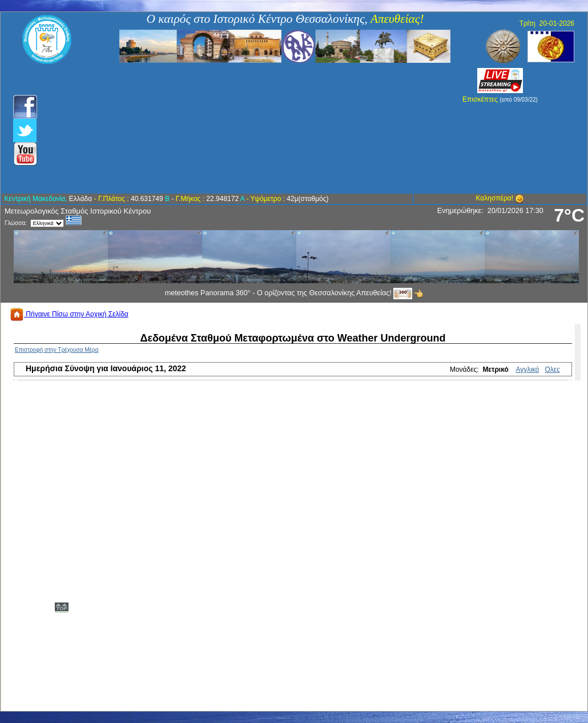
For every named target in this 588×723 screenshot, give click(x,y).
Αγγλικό (528, 369)
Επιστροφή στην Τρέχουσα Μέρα (57, 350)
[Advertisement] (233, 128)
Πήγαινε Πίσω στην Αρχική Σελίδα (69, 314)
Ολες (553, 369)
